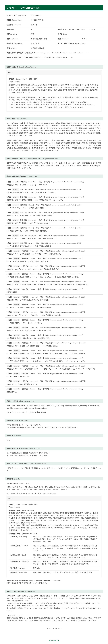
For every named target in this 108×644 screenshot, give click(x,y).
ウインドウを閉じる (54, 629)
